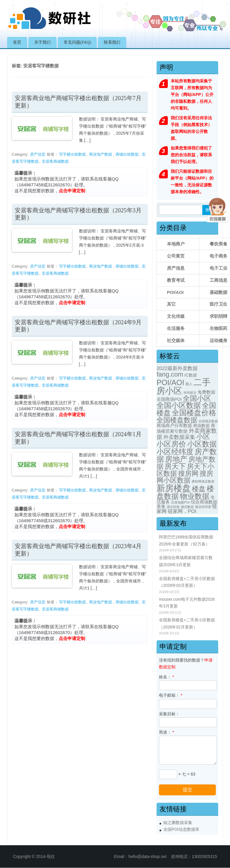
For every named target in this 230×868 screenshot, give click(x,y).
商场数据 (201, 426)
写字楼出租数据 (72, 154)
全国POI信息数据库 (181, 829)
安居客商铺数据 (55, 161)
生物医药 (218, 328)
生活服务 (176, 328)
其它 (171, 304)
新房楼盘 (174, 488)
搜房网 (188, 474)
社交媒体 (176, 340)
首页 (17, 42)
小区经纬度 (175, 452)
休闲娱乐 (190, 393)
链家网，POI (182, 511)
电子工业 (218, 268)
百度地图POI (180, 502)
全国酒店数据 (208, 421)
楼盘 (199, 489)
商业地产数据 (101, 154)
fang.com (170, 374)
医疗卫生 (218, 304)
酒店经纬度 (203, 507)
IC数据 (190, 375)
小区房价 (171, 444)
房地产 (176, 459)
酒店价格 (173, 507)
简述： (166, 732)
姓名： (166, 677)
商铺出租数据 (127, 154)
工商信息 (218, 280)
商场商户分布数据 (174, 426)
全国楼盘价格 (194, 413)
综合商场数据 (204, 502)
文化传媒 (176, 316)
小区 (203, 437)
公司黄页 (176, 256)
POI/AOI (175, 292)
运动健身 (218, 340)
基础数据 (218, 292)
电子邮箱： (171, 695)
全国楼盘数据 (177, 420)
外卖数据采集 (179, 437)
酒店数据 (187, 507)
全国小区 (197, 398)
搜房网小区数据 (185, 477)
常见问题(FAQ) (77, 42)
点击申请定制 (72, 191)
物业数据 (195, 496)
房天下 (175, 466)
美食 (161, 507)
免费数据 (206, 392)
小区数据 (202, 444)
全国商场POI (169, 399)
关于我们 (42, 42)
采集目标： (169, 714)
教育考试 (176, 280)
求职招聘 (218, 316)
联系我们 (112, 42)
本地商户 (176, 244)
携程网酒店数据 (203, 481)
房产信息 (38, 154)
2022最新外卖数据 (177, 368)
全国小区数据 (179, 405)
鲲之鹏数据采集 (178, 823)
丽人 (189, 384)
